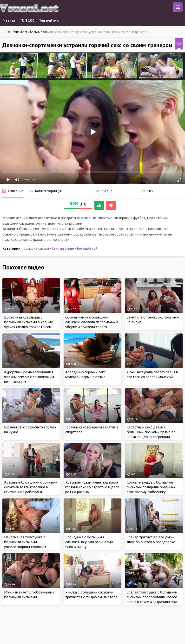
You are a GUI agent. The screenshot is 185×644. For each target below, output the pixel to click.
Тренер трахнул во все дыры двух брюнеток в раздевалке (151, 539)
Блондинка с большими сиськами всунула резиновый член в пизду (89, 542)
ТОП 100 (27, 20)
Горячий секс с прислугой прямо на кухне (30, 429)
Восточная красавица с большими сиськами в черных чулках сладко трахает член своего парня (28, 324)
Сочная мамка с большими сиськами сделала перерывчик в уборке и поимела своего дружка (92, 324)
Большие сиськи (36, 248)
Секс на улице (63, 248)
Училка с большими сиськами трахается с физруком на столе (91, 594)
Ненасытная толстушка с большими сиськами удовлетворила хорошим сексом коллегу (25, 544)
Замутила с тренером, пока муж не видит (153, 319)
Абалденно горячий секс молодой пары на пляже (85, 374)
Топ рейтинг (49, 20)
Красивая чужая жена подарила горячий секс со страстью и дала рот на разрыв (92, 487)
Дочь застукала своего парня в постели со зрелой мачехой (152, 374)
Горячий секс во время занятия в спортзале (92, 429)
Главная (9, 20)
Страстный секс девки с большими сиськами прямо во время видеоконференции (151, 432)
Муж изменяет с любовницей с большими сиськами (29, 594)
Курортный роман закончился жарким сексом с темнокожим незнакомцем (29, 377)
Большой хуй (87, 248)
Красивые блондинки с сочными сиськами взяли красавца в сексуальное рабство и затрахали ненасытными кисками (31, 492)
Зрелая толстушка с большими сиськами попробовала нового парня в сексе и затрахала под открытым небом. (152, 599)
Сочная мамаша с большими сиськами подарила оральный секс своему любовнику (151, 487)
